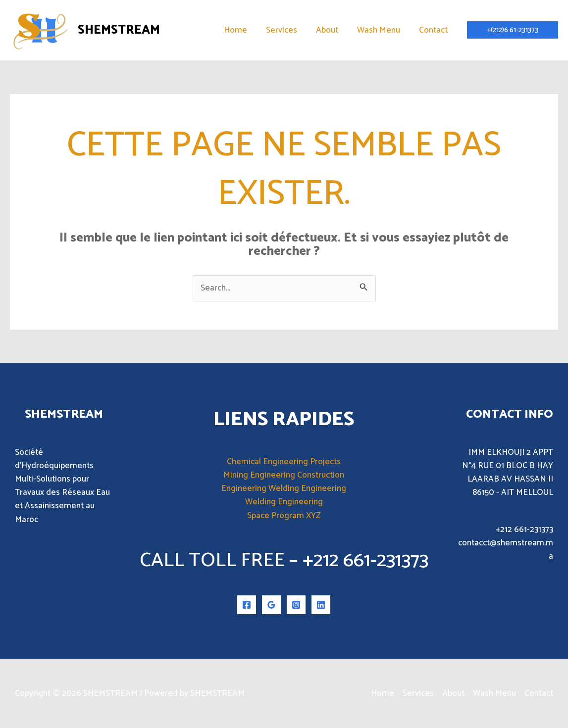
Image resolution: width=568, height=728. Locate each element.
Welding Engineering (284, 502)
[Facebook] (247, 605)
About (332, 30)
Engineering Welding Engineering (284, 488)
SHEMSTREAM (119, 30)
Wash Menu (382, 30)
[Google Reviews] (271, 605)
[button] (513, 30)
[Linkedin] (321, 605)
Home (244, 30)
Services (288, 30)
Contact (434, 30)
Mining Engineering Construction (284, 475)
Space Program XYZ (284, 516)
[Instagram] (296, 605)
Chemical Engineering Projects (284, 462)
